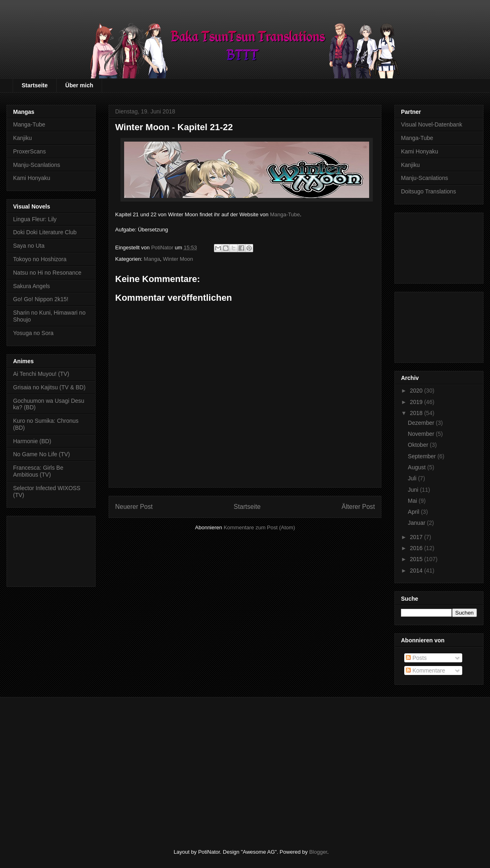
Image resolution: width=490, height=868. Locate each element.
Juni (414, 490)
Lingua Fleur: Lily (35, 219)
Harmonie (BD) (32, 441)
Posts (416, 658)
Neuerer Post (134, 507)
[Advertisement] (51, 550)
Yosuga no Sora (33, 333)
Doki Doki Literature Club (45, 232)
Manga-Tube (285, 214)
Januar (418, 523)
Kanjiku (22, 138)
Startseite (35, 85)
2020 (417, 391)
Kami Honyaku (32, 178)
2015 (417, 559)
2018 (417, 413)
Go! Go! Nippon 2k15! (41, 299)
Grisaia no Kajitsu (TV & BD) (49, 387)
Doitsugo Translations (429, 191)
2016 (417, 548)
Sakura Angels (31, 286)
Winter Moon (178, 259)
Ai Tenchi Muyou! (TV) (41, 374)
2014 (417, 571)
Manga (152, 259)
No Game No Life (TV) (41, 454)
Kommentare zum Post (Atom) (259, 527)
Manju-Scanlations (37, 165)
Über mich (79, 85)
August (418, 467)
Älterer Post (358, 507)
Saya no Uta (29, 246)
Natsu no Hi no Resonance (47, 273)
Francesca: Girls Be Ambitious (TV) (38, 471)
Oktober (419, 445)
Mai (413, 501)
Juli (413, 478)
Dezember (422, 423)
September (423, 456)
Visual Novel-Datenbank (432, 124)
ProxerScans (29, 151)
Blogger (318, 852)
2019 (417, 402)
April (414, 512)
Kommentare (425, 670)
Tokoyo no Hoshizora (40, 259)
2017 (417, 537)
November (422, 434)
